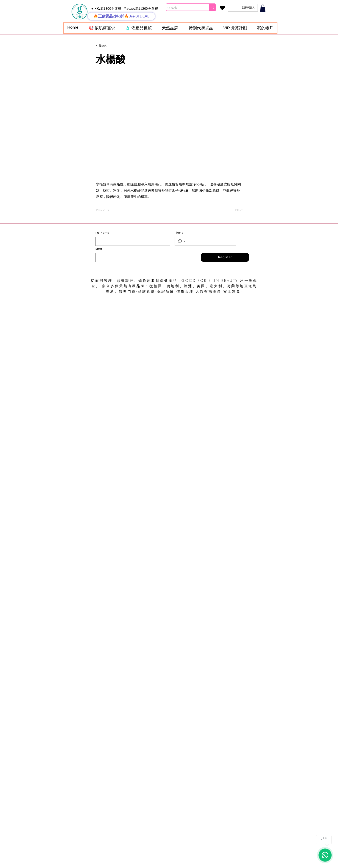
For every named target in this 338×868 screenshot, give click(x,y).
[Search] (183, 8)
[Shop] (263, 8)
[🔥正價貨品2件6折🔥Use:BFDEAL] (121, 16)
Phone (179, 233)
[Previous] (110, 210)
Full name (102, 233)
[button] (102, 28)
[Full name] (131, 241)
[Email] (145, 257)
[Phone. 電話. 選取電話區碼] (182, 241)
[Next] (232, 210)
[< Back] (110, 45)
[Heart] (222, 8)
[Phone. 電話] (210, 241)
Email (99, 249)
